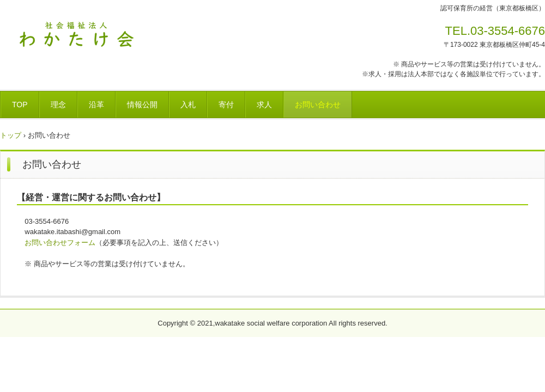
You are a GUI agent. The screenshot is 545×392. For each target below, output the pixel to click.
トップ (11, 135)
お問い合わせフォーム (60, 243)
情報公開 (142, 105)
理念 (58, 105)
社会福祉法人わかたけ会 (76, 34)
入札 (188, 105)
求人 (264, 105)
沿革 (96, 105)
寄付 (226, 105)
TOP (20, 105)
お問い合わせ (318, 105)
